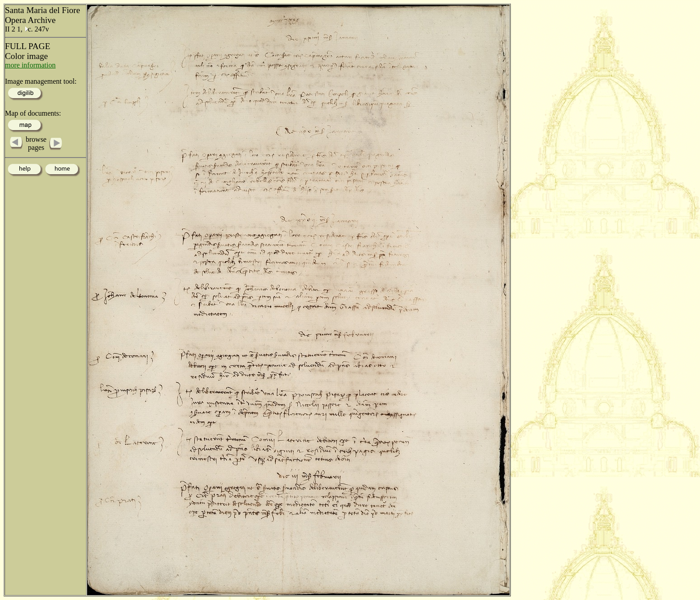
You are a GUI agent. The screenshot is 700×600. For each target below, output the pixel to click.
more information (30, 65)
